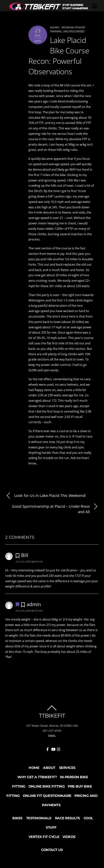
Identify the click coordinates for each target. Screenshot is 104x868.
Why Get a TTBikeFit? (37, 777)
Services (67, 768)
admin (54, 27)
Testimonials (39, 818)
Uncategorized (74, 31)
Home (34, 768)
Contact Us (52, 850)
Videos (69, 837)
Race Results (67, 818)
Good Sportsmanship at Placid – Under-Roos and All (55, 509)
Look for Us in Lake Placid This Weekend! (46, 496)
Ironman (68, 27)
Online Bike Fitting (47, 786)
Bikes (17, 818)
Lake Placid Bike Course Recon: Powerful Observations (59, 56)
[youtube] (53, 749)
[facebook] (48, 749)
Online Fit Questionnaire (47, 796)
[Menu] (94, 6)
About (49, 768)
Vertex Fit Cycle (44, 837)
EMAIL (52, 736)
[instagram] (59, 749)
